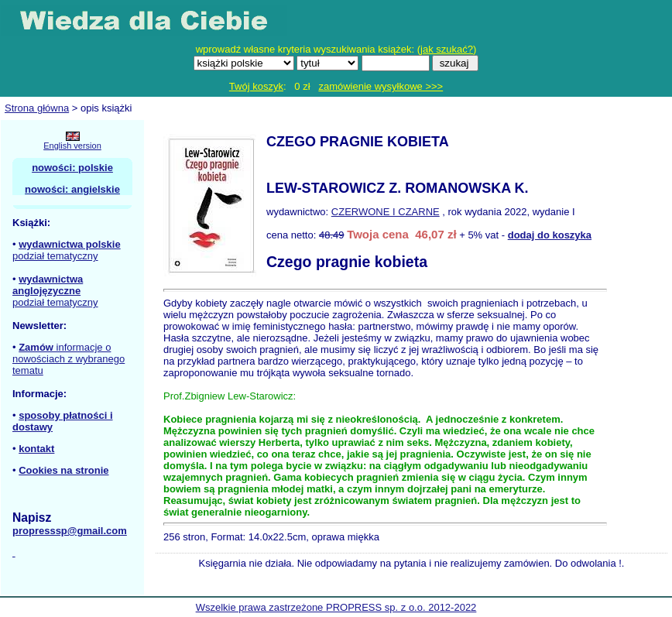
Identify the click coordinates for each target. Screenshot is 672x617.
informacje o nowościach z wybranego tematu (69, 359)
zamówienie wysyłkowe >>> (381, 86)
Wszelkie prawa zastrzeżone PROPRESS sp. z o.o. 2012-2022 (336, 607)
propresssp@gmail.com (70, 531)
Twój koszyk (256, 86)
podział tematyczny (55, 256)
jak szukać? (447, 49)
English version (72, 146)
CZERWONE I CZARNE (386, 212)
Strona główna (37, 108)
